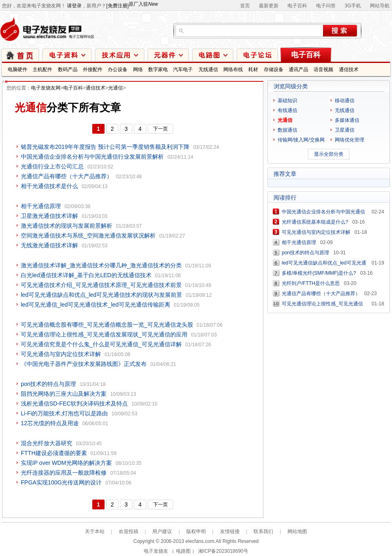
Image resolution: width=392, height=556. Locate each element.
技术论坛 (257, 55)
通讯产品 (298, 69)
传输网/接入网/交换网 (301, 140)
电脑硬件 (18, 69)
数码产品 (68, 69)
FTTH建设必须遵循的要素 (54, 453)
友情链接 (230, 531)
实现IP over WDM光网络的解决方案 (66, 463)
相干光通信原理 (41, 206)
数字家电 (158, 69)
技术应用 (120, 55)
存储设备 (274, 69)
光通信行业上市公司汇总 (52, 166)
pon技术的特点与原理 (48, 384)
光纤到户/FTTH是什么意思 (311, 283)
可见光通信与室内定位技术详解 (61, 354)
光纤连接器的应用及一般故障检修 (64, 473)
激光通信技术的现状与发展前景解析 (67, 226)
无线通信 (208, 69)
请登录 (74, 6)
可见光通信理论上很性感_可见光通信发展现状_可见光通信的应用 (104, 334)
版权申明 (196, 531)
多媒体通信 (347, 120)
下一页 (160, 129)
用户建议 (162, 531)
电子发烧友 (156, 551)
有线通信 (287, 110)
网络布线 (233, 69)
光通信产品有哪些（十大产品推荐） (67, 176)
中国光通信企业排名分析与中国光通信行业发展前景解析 (92, 157)
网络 (138, 69)
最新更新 (269, 6)
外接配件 (93, 69)
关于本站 (95, 531)
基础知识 (287, 101)
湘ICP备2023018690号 (223, 551)
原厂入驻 (143, 4)
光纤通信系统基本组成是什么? (315, 222)
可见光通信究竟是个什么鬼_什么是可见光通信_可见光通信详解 (101, 344)
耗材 (253, 69)
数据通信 (287, 130)
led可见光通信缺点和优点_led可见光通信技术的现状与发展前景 (101, 295)
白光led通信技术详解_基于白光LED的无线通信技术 (86, 275)
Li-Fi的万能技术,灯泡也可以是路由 (64, 413)
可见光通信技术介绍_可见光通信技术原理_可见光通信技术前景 (101, 285)
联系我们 (263, 531)
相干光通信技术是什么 (49, 186)
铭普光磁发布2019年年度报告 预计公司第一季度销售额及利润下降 (105, 147)
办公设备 (118, 69)
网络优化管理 (350, 140)
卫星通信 (345, 130)
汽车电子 (183, 69)
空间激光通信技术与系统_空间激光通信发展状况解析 (88, 235)
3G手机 (353, 6)
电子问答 (326, 6)
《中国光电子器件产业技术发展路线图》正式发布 (84, 364)
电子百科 (297, 6)
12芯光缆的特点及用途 (50, 423)
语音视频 (323, 69)
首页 (245, 6)
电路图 (213, 55)
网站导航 (380, 6)
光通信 (116, 88)
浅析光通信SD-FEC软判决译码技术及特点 (74, 404)
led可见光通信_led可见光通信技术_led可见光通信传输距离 (96, 305)
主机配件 (42, 69)
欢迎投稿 (129, 531)
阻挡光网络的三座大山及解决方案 (64, 394)
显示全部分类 (329, 154)
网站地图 (297, 531)
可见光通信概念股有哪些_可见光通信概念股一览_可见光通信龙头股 (107, 325)
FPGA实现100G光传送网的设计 (61, 482)
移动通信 (345, 101)
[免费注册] (117, 6)
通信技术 (349, 69)
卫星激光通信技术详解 (49, 216)
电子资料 (67, 55)
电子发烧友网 (46, 88)
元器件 (168, 55)
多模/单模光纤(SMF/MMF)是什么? (319, 273)
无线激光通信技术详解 (49, 245)
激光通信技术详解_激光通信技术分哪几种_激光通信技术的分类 (101, 265)
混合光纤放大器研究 (47, 443)
